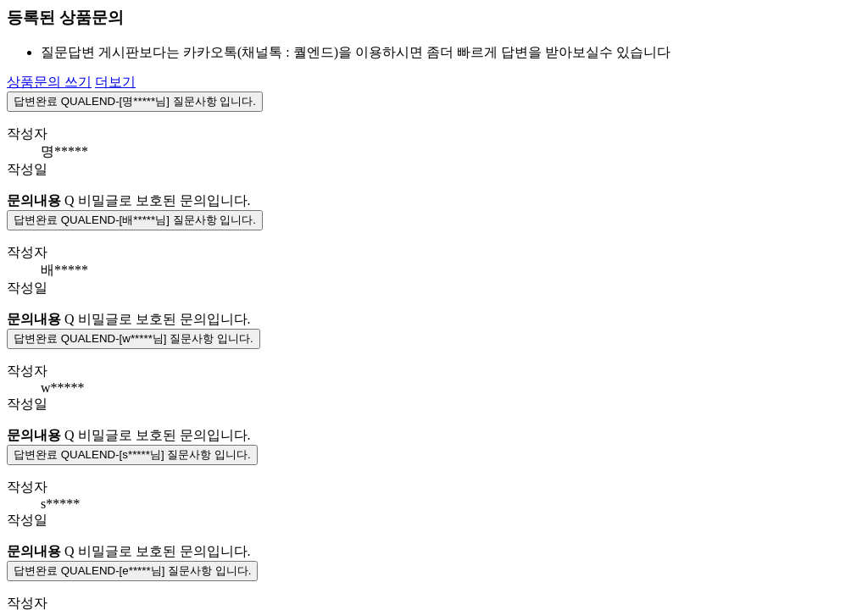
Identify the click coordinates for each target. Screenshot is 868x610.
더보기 (115, 82)
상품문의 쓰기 (49, 82)
